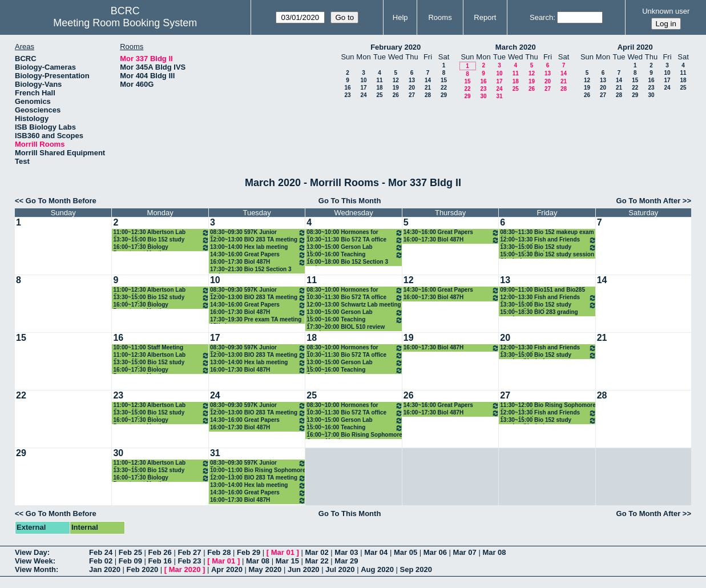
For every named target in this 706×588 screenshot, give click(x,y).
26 (396, 95)
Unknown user (666, 11)
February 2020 (396, 47)
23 (347, 95)
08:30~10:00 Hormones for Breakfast (354, 233)
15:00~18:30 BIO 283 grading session (539, 313)
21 (428, 88)
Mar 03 (346, 552)
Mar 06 (435, 552)
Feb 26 (160, 552)
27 (412, 95)
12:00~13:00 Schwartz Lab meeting (354, 305)
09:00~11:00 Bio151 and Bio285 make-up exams (542, 290)
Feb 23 (189, 561)
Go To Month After (649, 201)
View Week (34, 561)
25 (379, 95)
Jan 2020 (105, 569)
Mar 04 (376, 552)
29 (444, 95)
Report (485, 17)
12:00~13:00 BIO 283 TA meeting (258, 240)
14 (428, 80)
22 (444, 88)
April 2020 (635, 47)
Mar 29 (346, 561)
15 (444, 80)
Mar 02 (317, 552)
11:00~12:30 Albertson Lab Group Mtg (161, 233)
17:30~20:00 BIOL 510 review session (346, 327)
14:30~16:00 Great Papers (258, 255)
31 (499, 96)
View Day (31, 552)
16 (347, 88)
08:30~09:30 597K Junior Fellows (258, 233)
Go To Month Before (61, 201)
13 (412, 80)
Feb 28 (219, 552)
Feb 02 (101, 561)
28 (428, 95)
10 (363, 80)
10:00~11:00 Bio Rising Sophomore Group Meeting (258, 471)
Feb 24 (101, 552)
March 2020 (516, 47)
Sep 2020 (416, 569)
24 (363, 95)
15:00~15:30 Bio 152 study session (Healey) (547, 255)
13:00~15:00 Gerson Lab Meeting (354, 247)
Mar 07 (465, 552)
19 (396, 88)
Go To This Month (350, 201)
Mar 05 (406, 552)
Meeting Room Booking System (125, 23)
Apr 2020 (227, 569)
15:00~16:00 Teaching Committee (354, 255)
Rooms (440, 17)
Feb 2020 (143, 569)
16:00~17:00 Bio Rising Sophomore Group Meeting (354, 435)
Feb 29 (249, 552)
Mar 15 (287, 561)
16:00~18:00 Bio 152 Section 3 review (347, 262)
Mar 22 (317, 561)
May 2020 (265, 569)
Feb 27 (189, 552)
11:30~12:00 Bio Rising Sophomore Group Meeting (548, 406)
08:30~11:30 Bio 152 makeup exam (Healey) (547, 233)
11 (379, 80)
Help (400, 17)
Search (541, 17)
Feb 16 (160, 561)
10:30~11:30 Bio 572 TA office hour (354, 240)
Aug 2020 (377, 569)
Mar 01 (283, 552)
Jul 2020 (340, 569)
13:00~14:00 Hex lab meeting (258, 247)
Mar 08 (494, 552)
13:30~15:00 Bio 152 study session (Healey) (161, 240)
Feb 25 (130, 552)
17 (363, 88)
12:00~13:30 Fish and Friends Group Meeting (548, 240)
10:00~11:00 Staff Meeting (148, 347)
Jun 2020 (304, 569)
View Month (35, 569)
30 (483, 96)
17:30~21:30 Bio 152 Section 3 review (251, 270)
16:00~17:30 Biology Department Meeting (161, 247)
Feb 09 (130, 561)
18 (379, 88)
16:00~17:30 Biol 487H (258, 262)
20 (412, 88)
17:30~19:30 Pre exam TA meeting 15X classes (256, 320)
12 (396, 80)
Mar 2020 (185, 569)
